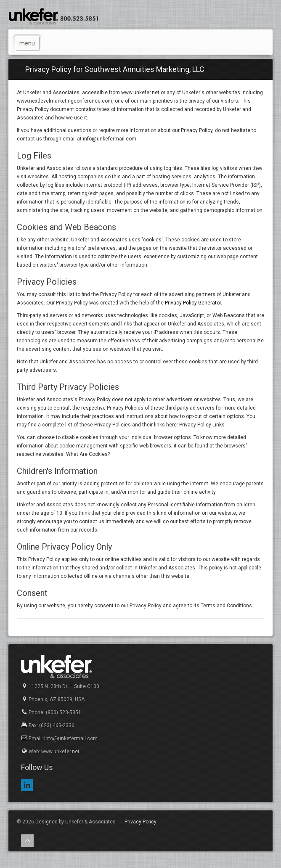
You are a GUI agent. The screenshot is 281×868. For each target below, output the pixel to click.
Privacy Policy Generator (193, 303)
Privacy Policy (140, 822)
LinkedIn (27, 785)
